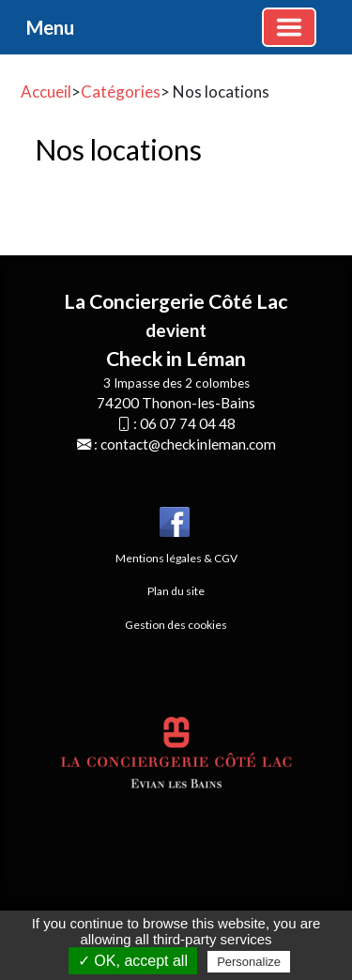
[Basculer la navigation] (289, 27)
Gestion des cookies (176, 625)
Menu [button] (50, 27)
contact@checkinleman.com (188, 444)
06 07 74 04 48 (188, 423)
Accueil (46, 92)
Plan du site (176, 591)
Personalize (249, 962)
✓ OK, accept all (133, 961)
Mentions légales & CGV (176, 558)
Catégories (121, 92)
